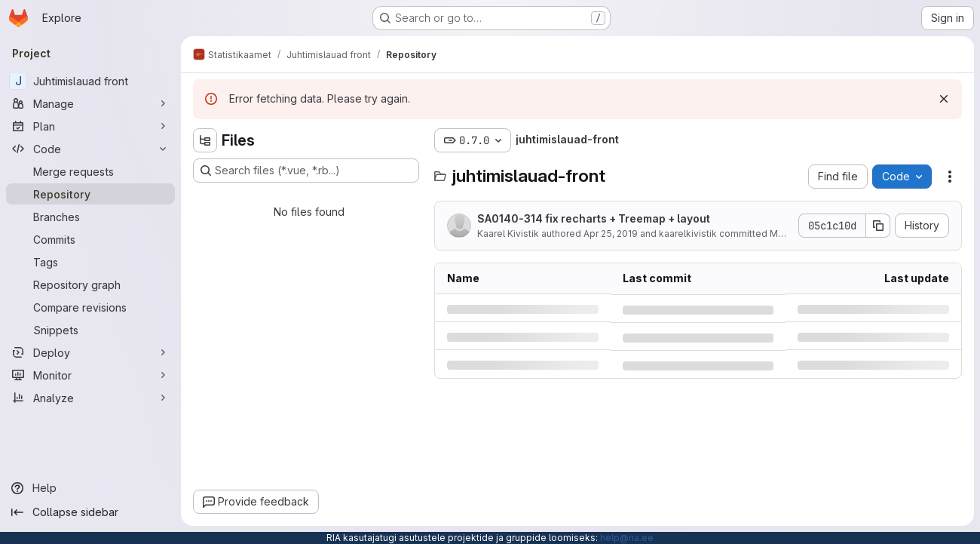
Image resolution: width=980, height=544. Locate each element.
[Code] (90, 149)
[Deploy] (90, 352)
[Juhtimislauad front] (90, 81)
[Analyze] (90, 398)
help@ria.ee (627, 538)
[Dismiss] (944, 99)
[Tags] (90, 262)
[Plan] (90, 126)
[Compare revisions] (90, 307)
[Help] (90, 488)
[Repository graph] (90, 284)
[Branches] (90, 217)
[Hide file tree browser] (205, 140)
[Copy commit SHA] (878, 226)
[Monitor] (90, 375)
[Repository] (90, 194)
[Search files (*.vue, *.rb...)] (306, 171)
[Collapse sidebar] (90, 512)
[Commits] (90, 239)
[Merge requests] (90, 171)
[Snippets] (90, 330)
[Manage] (90, 103)
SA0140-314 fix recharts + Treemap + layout (594, 218)
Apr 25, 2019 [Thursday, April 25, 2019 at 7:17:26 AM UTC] (611, 234)
